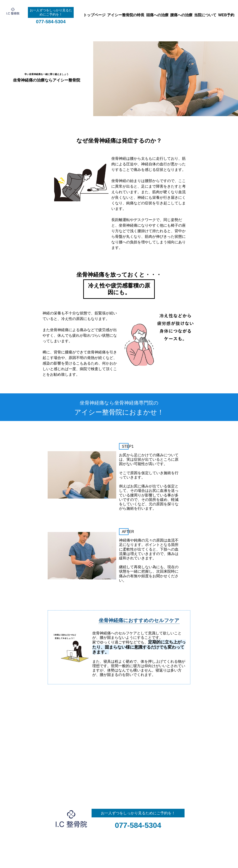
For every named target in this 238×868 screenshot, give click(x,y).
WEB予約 (226, 15)
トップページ (94, 15)
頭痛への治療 (157, 15)
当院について (205, 15)
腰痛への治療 (181, 15)
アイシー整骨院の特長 (126, 15)
